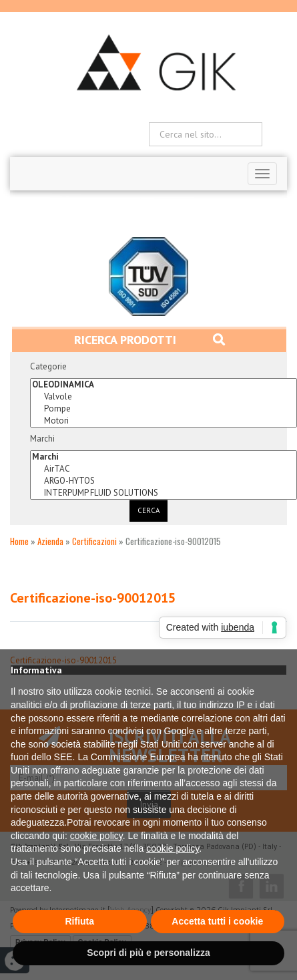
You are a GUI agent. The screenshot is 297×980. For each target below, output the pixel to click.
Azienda (50, 541)
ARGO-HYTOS (164, 481)
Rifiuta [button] (79, 921)
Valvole (164, 397)
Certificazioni (94, 541)
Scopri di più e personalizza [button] (148, 953)
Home (19, 541)
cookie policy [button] (96, 836)
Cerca (148, 510)
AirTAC (164, 469)
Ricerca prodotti (150, 340)
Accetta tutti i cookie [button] (217, 921)
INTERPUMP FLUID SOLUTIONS (164, 493)
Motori (164, 421)
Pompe (164, 409)
